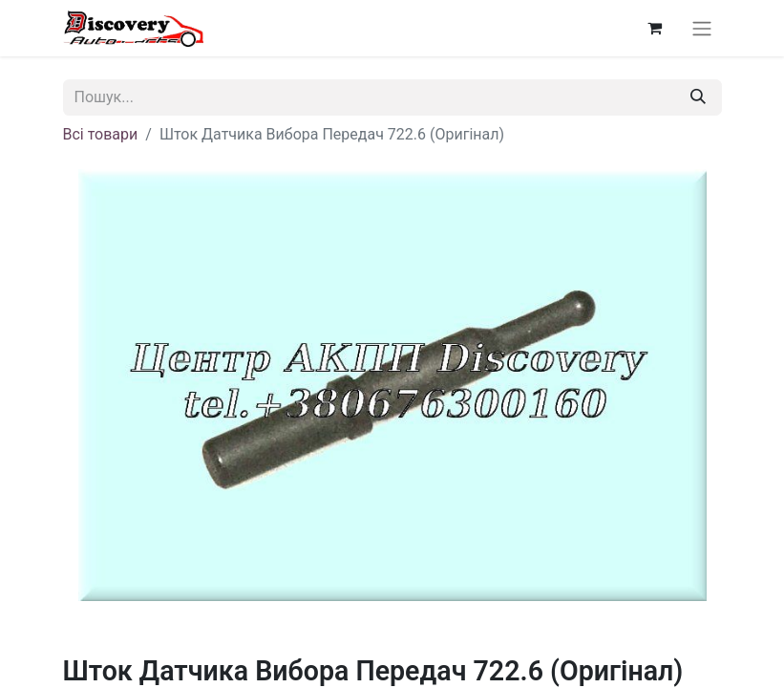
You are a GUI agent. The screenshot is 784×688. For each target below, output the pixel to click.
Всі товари (101, 134)
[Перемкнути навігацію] (702, 28)
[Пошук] (698, 97)
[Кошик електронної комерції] (655, 28)
